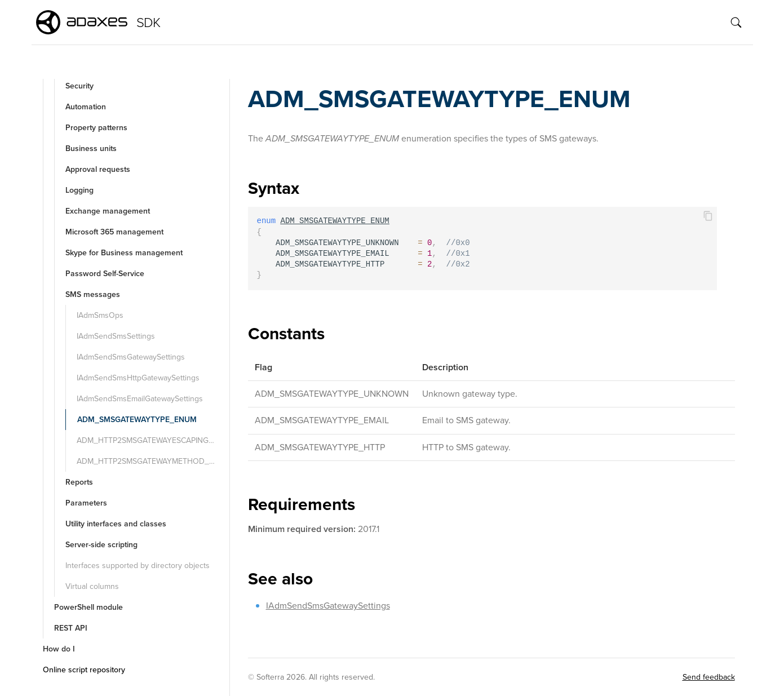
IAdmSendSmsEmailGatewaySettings (140, 399)
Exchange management (108, 211)
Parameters (86, 503)
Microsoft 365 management (114, 232)
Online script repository (84, 670)
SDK (149, 23)
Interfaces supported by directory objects (138, 566)
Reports (79, 482)
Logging (79, 190)
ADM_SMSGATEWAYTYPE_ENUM (137, 420)
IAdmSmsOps (100, 315)
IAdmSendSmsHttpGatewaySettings (138, 378)
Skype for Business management (124, 253)
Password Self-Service (105, 274)
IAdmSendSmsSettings (116, 336)
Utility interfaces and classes (116, 524)
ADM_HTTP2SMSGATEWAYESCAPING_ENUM (152, 440)
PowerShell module (88, 607)
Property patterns (96, 128)
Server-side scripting (101, 545)
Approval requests (98, 169)
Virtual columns (92, 586)
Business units (91, 148)
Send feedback (709, 677)
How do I (59, 649)
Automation (86, 107)
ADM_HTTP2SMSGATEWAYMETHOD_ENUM (152, 461)
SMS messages (93, 294)
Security (79, 86)
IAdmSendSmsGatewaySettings (131, 357)
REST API (71, 628)
